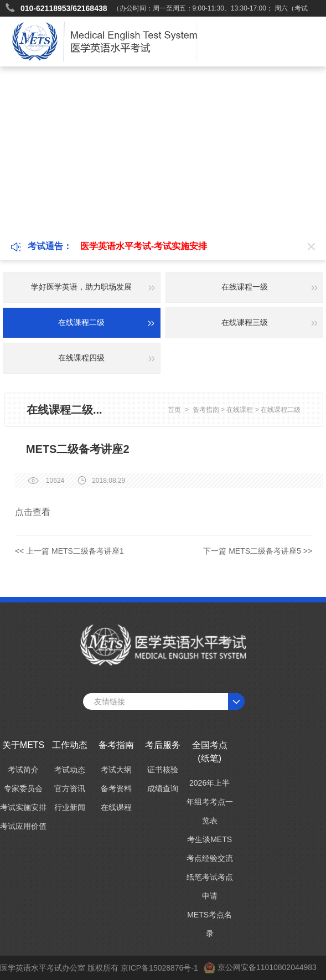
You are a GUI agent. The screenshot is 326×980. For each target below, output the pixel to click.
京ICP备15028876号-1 (159, 968)
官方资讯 (70, 788)
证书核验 (163, 770)
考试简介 (23, 770)
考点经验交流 (210, 858)
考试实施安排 (23, 807)
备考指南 (206, 410)
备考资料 (116, 788)
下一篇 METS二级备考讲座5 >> (258, 551)
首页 (174, 410)
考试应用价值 (23, 826)
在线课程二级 (281, 410)
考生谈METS (209, 839)
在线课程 (240, 410)
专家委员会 (23, 788)
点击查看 (33, 512)
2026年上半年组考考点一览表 (210, 802)
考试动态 (70, 770)
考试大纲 (116, 770)
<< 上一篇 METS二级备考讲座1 (69, 551)
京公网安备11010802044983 (267, 967)
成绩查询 (163, 788)
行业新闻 (70, 807)
